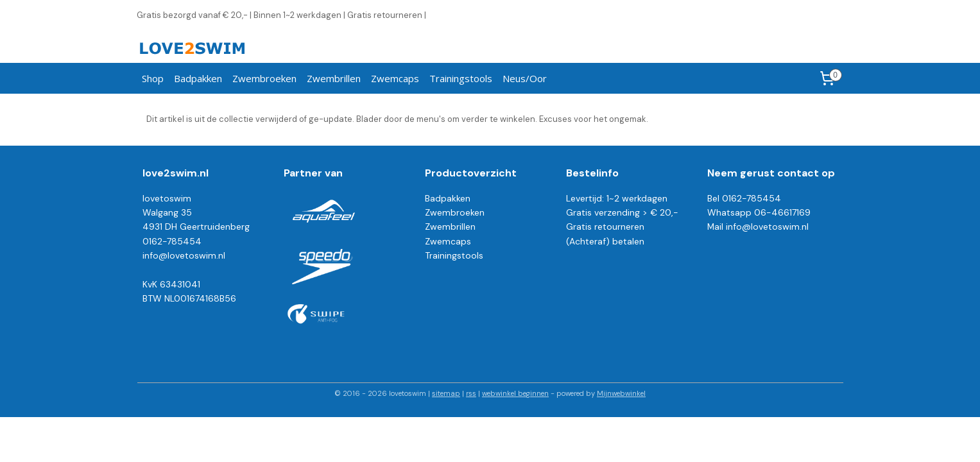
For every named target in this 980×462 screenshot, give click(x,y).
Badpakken (198, 78)
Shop (153, 78)
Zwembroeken (264, 78)
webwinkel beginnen (515, 393)
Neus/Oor (525, 78)
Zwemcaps (395, 78)
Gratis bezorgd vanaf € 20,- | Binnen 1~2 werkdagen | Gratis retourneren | (281, 15)
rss (471, 393)
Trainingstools (461, 78)
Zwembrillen (334, 78)
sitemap (446, 393)
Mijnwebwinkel (621, 393)
